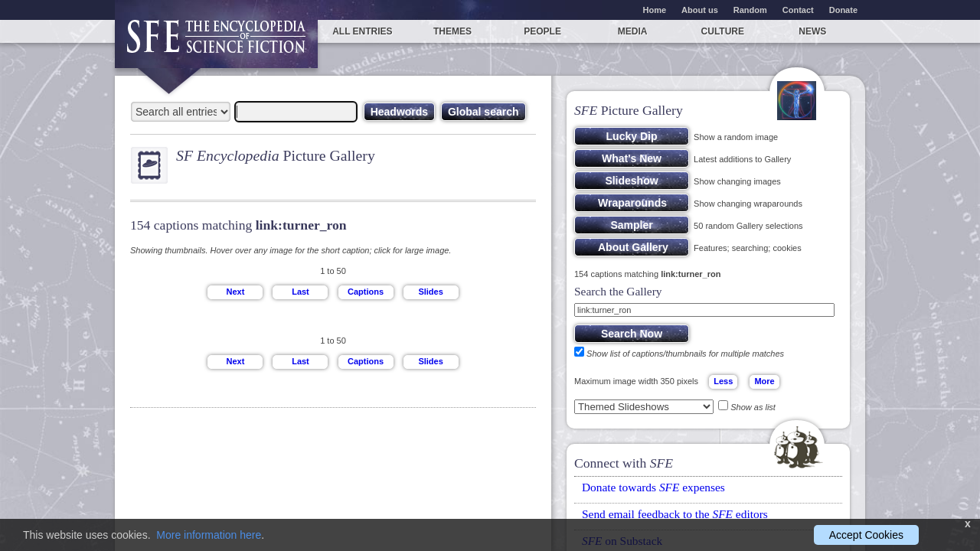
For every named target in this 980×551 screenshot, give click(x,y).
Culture (723, 31)
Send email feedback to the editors (675, 514)
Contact (798, 10)
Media (633, 31)
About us (700, 10)
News (812, 31)
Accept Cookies (866, 535)
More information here (209, 535)
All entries (362, 31)
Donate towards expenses (653, 487)
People (542, 31)
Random (750, 10)
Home (655, 10)
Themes (452, 31)
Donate (843, 10)
